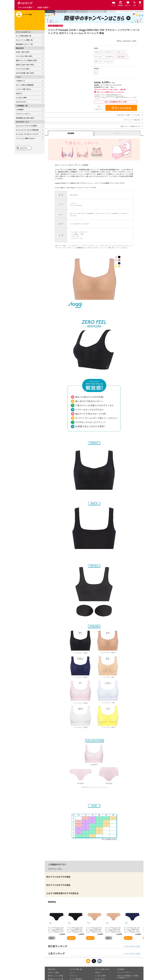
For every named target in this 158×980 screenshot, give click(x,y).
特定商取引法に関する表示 (25, 118)
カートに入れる (121, 108)
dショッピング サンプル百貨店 (26, 126)
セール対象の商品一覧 (24, 36)
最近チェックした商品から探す (27, 60)
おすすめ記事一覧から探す (25, 73)
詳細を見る (71, 938)
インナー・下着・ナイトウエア (78, 11)
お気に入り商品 (53, 972)
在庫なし (52, 938)
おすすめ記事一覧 (76, 969)
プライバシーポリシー (24, 114)
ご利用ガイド (21, 81)
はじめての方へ (21, 102)
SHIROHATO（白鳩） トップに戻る (128, 115)
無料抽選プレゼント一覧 (24, 44)
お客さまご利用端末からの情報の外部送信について (127, 977)
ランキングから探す (23, 69)
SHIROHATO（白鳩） (55, 869)
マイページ (74, 976)
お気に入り (99, 109)
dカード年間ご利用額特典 (25, 85)
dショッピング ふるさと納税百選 (27, 130)
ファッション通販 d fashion (25, 138)
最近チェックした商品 (56, 976)
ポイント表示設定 (76, 979)
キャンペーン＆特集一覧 (24, 40)
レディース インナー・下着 (98, 11)
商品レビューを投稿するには (130, 126)
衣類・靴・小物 (61, 11)
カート (72, 972)
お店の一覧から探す (23, 52)
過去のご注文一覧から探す (25, 65)
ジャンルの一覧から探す (24, 56)
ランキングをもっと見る (132, 946)
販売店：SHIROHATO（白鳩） (127, 41)
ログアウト (24, 148)
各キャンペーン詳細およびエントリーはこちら (110, 92)
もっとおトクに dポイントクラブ (27, 134)
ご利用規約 (20, 110)
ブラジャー (112, 11)
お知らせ (19, 93)
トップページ (50, 11)
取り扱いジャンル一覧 (55, 979)
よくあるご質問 (21, 98)
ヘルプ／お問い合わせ (24, 89)
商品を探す (52, 969)
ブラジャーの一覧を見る (132, 120)
